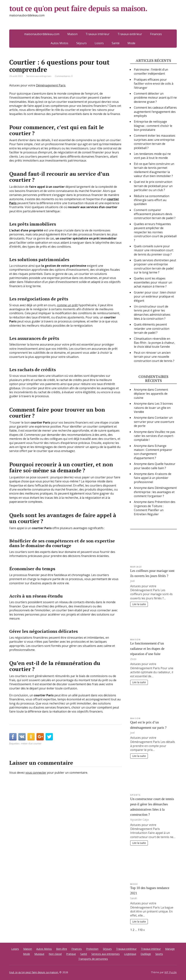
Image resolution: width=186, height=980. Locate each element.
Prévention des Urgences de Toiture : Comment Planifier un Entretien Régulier (155, 508)
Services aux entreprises (39, 76)
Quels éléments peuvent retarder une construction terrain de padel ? (152, 329)
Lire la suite (139, 604)
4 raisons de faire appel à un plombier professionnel (153, 478)
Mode (131, 43)
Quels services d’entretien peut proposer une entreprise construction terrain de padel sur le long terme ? (155, 266)
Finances (77, 949)
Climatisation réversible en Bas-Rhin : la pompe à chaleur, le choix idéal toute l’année (154, 343)
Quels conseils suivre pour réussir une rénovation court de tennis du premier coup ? (154, 250)
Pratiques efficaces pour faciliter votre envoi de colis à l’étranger (154, 84)
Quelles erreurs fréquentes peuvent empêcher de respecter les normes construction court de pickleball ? (155, 232)
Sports (135, 795)
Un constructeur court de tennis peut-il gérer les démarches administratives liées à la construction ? (152, 313)
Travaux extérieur (126, 949)
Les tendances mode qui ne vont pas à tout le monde (152, 156)
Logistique (130, 954)
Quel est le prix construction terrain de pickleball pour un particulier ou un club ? (153, 186)
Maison (135, 639)
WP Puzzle (171, 972)
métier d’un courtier (31, 744)
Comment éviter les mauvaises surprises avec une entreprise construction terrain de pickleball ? (155, 142)
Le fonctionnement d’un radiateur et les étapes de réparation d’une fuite (147, 649)
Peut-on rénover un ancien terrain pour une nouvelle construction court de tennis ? (154, 357)
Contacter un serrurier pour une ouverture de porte (154, 422)
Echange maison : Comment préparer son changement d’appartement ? (153, 452)
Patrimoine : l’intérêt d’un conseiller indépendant (151, 72)
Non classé (55, 954)
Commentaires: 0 (64, 76)
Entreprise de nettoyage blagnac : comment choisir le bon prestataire (153, 126)
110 (140, 930)
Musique (39, 954)
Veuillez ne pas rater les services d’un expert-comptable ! (154, 436)
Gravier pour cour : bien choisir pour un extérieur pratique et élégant (155, 296)
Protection (92, 949)
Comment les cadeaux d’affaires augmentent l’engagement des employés (155, 112)
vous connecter (36, 773)
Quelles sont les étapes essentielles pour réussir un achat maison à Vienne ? (153, 282)
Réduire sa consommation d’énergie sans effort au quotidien (152, 200)
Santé (116, 43)
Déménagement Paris (51, 85)
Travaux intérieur (151, 949)
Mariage (136, 567)
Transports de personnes (93, 959)
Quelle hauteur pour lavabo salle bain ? (155, 466)
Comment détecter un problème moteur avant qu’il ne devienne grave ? (155, 98)
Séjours (81, 43)
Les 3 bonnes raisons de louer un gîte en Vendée (153, 408)
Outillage (146, 954)
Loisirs (99, 43)
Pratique (71, 954)
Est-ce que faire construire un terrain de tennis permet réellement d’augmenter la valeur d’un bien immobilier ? (154, 170)
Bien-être (62, 949)
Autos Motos (59, 43)
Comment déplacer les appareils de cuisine (151, 394)
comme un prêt (67, 305)
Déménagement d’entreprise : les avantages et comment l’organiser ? (155, 492)
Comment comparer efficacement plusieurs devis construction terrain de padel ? (155, 214)
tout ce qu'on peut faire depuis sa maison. (92, 15)
